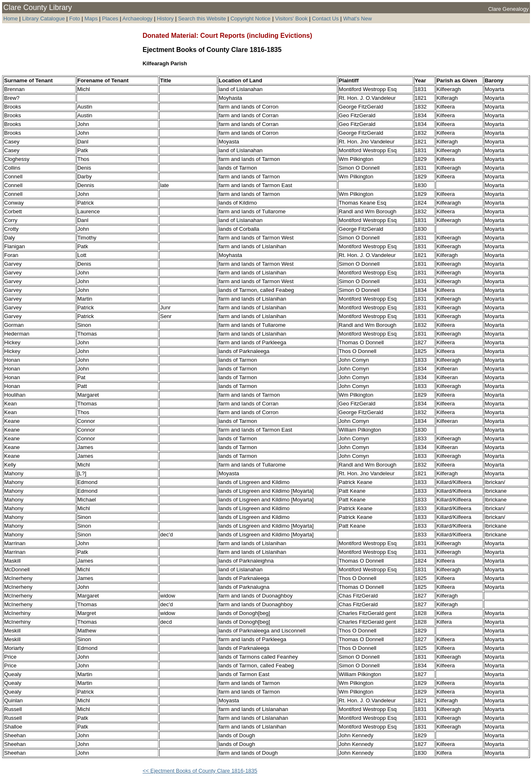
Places (110, 19)
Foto (76, 19)
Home (11, 19)
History (165, 19)
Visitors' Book (291, 19)
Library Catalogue (43, 19)
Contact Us (325, 19)
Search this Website (202, 19)
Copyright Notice (250, 19)
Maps (91, 19)
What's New (358, 19)
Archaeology (137, 19)
